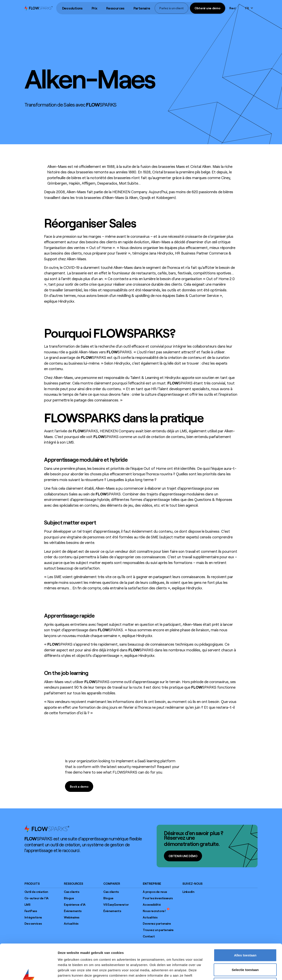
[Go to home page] (47, 828)
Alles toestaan (245, 922)
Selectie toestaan (245, 937)
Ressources (115, 8)
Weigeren (245, 951)
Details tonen (238, 971)
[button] (72, 8)
